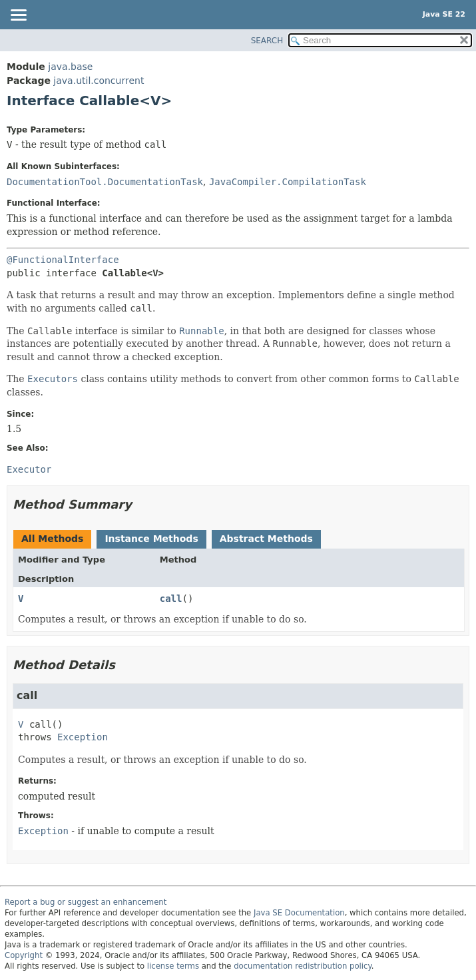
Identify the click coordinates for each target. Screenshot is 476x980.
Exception (83, 737)
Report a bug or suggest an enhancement (86, 902)
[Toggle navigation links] (18, 16)
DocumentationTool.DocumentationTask (105, 182)
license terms (173, 966)
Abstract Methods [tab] (266, 539)
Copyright (24, 955)
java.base (70, 67)
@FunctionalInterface (63, 260)
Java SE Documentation (299, 913)
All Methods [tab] (52, 539)
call (171, 599)
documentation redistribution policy (302, 966)
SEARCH (267, 41)
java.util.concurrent (99, 81)
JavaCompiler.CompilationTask (288, 182)
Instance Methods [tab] (151, 539)
